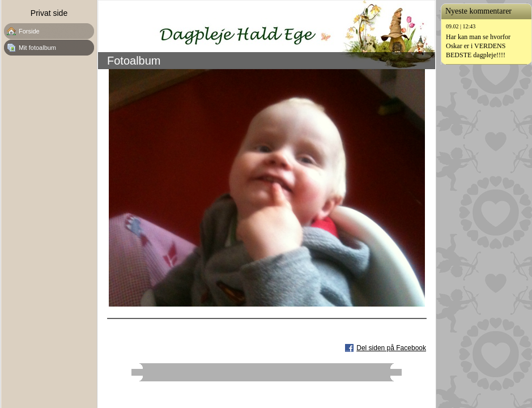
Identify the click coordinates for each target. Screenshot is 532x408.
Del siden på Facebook (391, 348)
